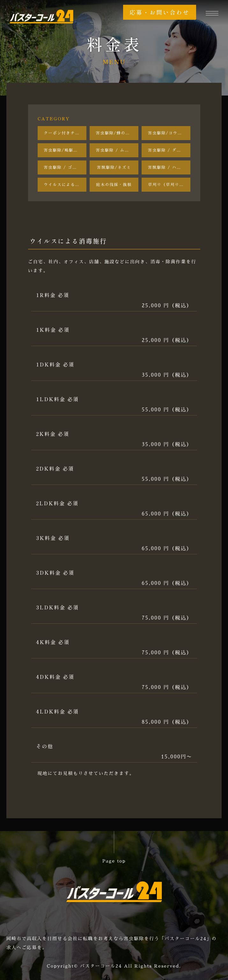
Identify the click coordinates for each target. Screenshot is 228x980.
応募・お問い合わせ (160, 12)
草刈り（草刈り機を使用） (169, 185)
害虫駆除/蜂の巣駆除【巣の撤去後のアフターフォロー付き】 (117, 133)
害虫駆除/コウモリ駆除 (169, 133)
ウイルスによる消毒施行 (65, 185)
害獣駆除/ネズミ (114, 167)
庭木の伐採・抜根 (114, 185)
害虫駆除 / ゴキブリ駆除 (65, 167)
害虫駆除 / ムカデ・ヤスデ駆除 (117, 150)
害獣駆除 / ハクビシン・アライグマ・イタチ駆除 (169, 167)
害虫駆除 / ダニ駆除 (169, 150)
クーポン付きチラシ (64, 133)
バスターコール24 (101, 966)
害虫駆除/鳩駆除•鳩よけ (65, 150)
